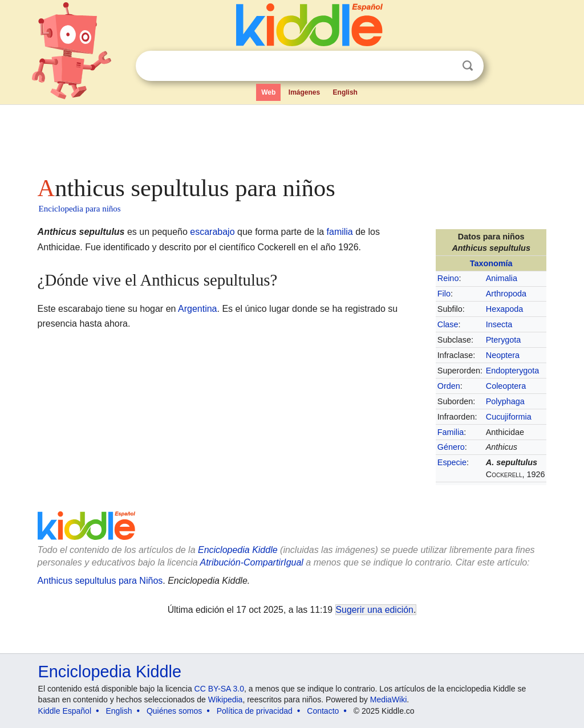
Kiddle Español (65, 711)
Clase (448, 324)
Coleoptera (506, 386)
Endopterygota (513, 371)
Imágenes (304, 92)
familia (340, 232)
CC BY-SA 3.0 (219, 689)
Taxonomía (491, 263)
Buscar (468, 66)
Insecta (499, 324)
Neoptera (503, 355)
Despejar (444, 66)
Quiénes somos (174, 711)
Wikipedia (226, 699)
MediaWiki (389, 699)
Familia (451, 432)
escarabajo (212, 232)
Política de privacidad (255, 711)
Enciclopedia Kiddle (110, 672)
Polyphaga (505, 401)
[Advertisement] (291, 137)
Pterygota (504, 340)
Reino (448, 278)
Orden (449, 386)
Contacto (323, 711)
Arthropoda (506, 294)
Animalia (502, 278)
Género (451, 447)
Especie (452, 462)
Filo (444, 294)
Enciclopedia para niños (80, 209)
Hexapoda (505, 309)
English (345, 92)
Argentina (198, 309)
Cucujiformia (509, 417)
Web (268, 92)
